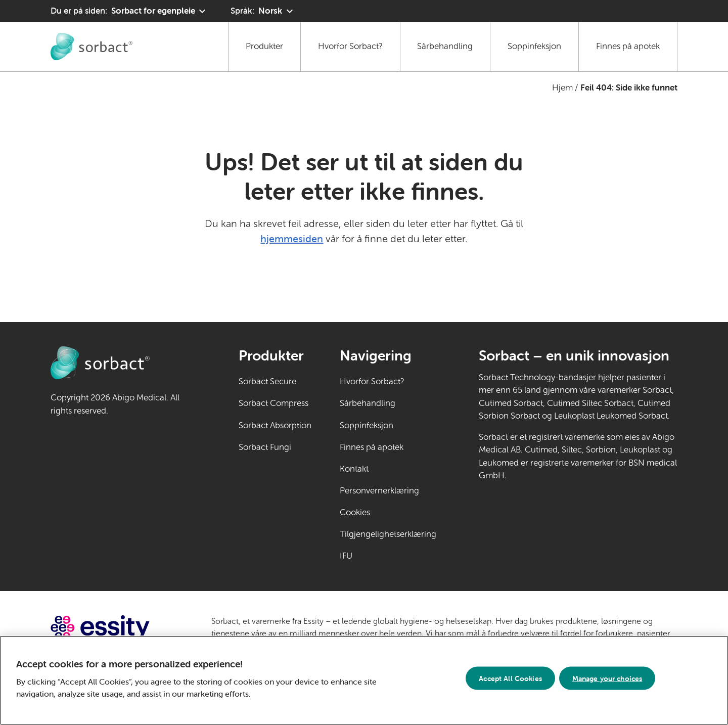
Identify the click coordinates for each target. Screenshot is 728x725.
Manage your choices (607, 681)
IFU (377, 555)
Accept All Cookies (510, 681)
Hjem (562, 88)
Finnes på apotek (628, 46)
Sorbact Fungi (265, 447)
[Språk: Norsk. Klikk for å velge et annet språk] (263, 11)
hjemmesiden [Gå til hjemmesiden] (292, 238)
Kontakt (354, 469)
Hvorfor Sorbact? (350, 46)
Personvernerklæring (379, 491)
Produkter (264, 46)
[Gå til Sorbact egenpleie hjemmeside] (92, 47)
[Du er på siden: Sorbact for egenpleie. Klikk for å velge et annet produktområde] (129, 11)
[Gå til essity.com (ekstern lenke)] (118, 628)
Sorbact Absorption (275, 425)
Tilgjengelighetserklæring (388, 534)
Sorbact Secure (267, 381)
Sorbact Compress (274, 403)
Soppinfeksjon (534, 46)
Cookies (355, 512)
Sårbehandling (445, 46)
